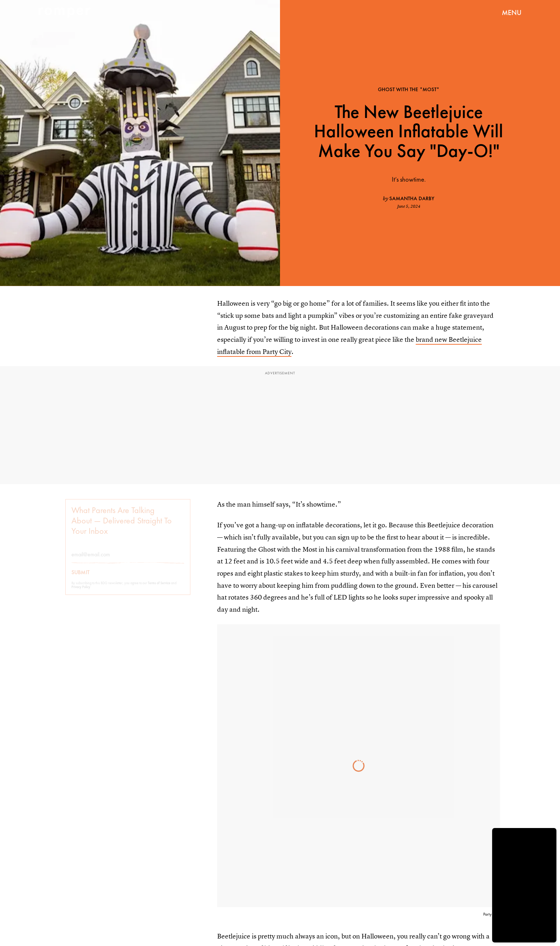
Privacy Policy (81, 592)
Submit (81, 577)
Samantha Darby (412, 198)
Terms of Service (159, 588)
